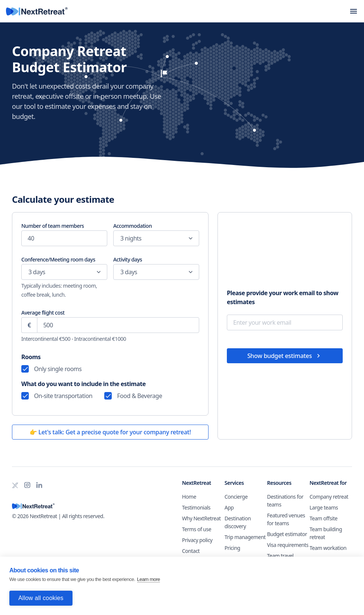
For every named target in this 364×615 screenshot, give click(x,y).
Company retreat (329, 497)
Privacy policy (197, 540)
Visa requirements (288, 545)
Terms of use (197, 529)
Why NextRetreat (201, 518)
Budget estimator (287, 534)
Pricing (232, 548)
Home (189, 497)
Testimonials (196, 507)
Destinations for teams (285, 501)
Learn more (149, 580)
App (229, 507)
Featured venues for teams (286, 519)
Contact (191, 551)
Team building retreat (326, 533)
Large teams (324, 507)
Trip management (245, 537)
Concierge (236, 497)
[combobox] (120, 238)
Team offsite (323, 518)
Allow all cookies (41, 598)
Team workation (328, 548)
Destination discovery (238, 522)
